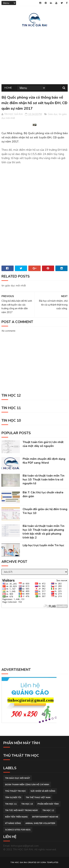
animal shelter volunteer (40, 823)
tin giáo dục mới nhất (18, 778)
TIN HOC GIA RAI (19, 862)
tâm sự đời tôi (13, 798)
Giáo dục (53, 114)
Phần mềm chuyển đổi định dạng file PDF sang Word (44, 461)
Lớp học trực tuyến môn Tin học (43, 545)
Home (8, 88)
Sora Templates (49, 862)
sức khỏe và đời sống (43, 791)
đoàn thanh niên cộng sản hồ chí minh (27, 785)
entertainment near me (45, 817)
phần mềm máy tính (48, 804)
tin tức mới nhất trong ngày (22, 811)
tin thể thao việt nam (38, 798)
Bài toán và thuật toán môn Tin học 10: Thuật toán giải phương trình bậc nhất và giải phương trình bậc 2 (44, 532)
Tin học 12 (48, 811)
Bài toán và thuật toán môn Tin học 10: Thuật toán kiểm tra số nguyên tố (44, 480)
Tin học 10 (27, 804)
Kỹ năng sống (13, 823)
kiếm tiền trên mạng (16, 817)
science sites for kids (18, 830)
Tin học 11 (11, 804)
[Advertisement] (35, 55)
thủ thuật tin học (16, 791)
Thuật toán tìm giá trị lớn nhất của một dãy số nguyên (43, 444)
